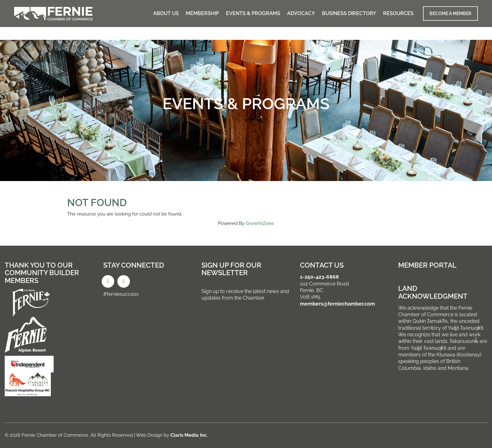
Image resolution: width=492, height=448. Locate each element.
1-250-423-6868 (319, 277)
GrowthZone (260, 223)
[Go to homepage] (53, 14)
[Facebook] (108, 281)
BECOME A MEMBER (450, 13)
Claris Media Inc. (189, 435)
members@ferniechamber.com (337, 304)
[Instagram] (124, 281)
